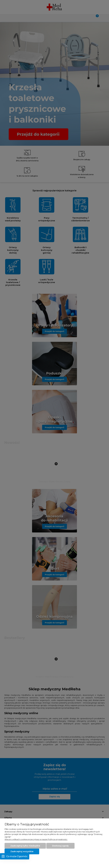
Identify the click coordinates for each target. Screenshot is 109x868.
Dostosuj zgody (60, 846)
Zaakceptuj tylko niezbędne (25, 846)
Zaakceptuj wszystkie (22, 851)
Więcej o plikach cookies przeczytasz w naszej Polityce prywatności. (36, 839)
